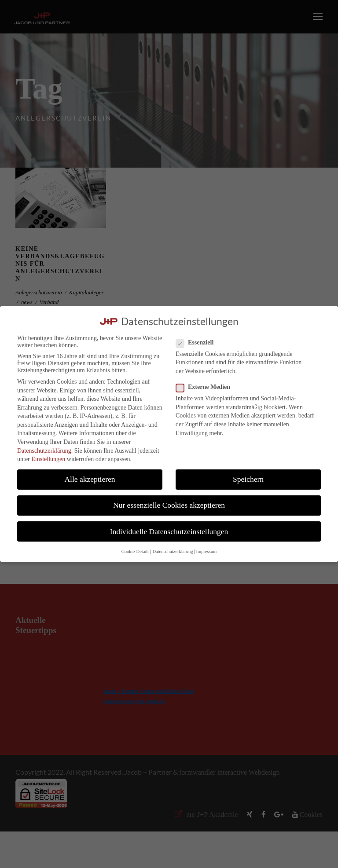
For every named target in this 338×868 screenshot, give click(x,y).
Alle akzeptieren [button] (90, 479)
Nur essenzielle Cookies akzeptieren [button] (169, 505)
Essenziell (198, 343)
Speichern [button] (248, 479)
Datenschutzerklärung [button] (173, 551)
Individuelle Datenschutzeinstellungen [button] (169, 531)
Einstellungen (48, 459)
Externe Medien (207, 387)
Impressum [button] (207, 551)
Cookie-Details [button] (136, 551)
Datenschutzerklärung (44, 451)
